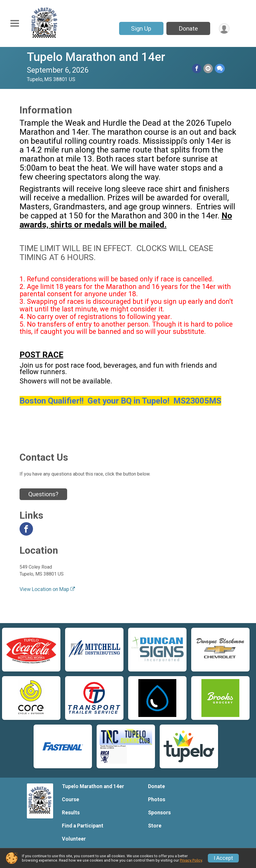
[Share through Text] (220, 69)
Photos (157, 799)
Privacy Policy (191, 860)
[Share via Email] (208, 69)
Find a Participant (83, 826)
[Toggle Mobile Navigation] (15, 23)
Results (71, 813)
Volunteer (74, 839)
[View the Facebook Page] (26, 529)
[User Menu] (224, 28)
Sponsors (159, 813)
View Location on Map (47, 589)
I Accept (223, 858)
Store (155, 826)
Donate (188, 29)
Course (70, 799)
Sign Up (141, 29)
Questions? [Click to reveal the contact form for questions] (43, 494)
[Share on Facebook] (197, 69)
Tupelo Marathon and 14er (96, 57)
